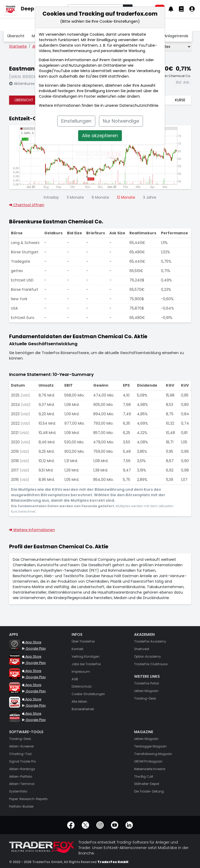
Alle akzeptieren (100, 136)
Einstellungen (76, 121)
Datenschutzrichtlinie (139, 105)
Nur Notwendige (121, 121)
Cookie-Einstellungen (58, 96)
